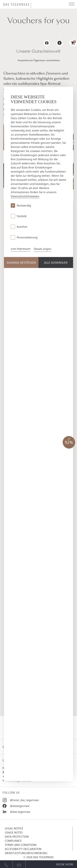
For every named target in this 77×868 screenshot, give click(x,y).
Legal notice (14, 828)
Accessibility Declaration (23, 849)
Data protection (17, 836)
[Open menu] (72, 4)
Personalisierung (27, 237)
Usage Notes (14, 832)
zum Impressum (21, 249)
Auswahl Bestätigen (21, 263)
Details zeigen (43, 249)
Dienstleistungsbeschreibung (26, 853)
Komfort (22, 227)
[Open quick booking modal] (65, 864)
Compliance (13, 841)
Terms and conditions (21, 845)
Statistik (22, 216)
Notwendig (24, 206)
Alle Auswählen (56, 263)
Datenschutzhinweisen (25, 196)
